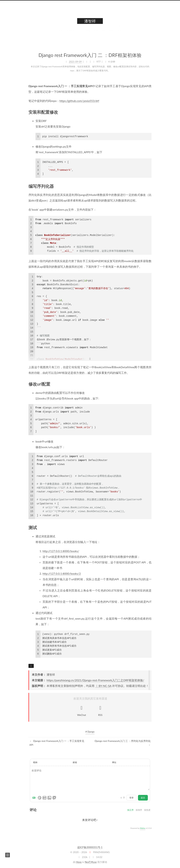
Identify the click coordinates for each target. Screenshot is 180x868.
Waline (143, 828)
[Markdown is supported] (35, 798)
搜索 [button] (120, 31)
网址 (114, 762)
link (104, 31)
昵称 (35, 762)
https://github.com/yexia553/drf (79, 101)
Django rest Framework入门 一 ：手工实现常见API (57, 743)
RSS (111, 31)
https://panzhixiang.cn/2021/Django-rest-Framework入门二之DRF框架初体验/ (95, 680)
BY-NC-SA (103, 686)
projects (70, 31)
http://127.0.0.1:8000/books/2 (62, 573)
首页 (60, 31)
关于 (80, 31)
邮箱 (75, 762)
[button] (8, 855)
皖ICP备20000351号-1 (90, 847)
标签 (88, 31)
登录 (131, 798)
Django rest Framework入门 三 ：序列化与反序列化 (123, 743)
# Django (90, 732)
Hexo (79, 862)
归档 (96, 31)
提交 (143, 798)
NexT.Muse (91, 862)
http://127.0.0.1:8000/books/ (61, 551)
